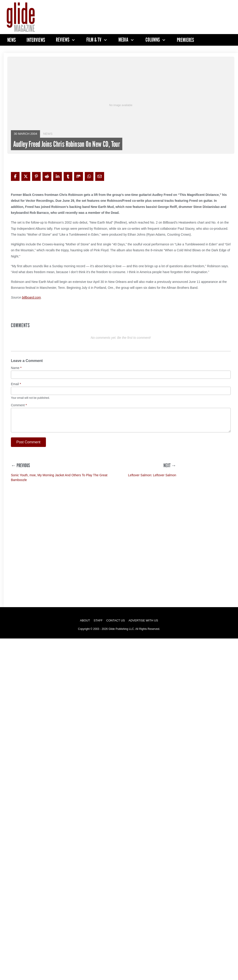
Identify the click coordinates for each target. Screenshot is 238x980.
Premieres (185, 40)
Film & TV (94, 40)
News (11, 40)
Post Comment (28, 442)
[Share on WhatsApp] (89, 176)
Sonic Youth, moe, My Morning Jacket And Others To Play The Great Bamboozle (59, 478)
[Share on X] (26, 176)
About (85, 620)
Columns (153, 40)
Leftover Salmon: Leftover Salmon (152, 475)
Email (16, 384)
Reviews (63, 40)
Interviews (36, 40)
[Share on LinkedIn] (58, 176)
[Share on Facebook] (15, 176)
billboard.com (31, 297)
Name (16, 368)
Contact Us (115, 620)
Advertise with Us (143, 620)
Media (123, 40)
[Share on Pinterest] (36, 176)
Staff (98, 620)
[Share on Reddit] (47, 176)
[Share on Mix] (78, 176)
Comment (19, 405)
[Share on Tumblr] (68, 176)
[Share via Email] (100, 176)
